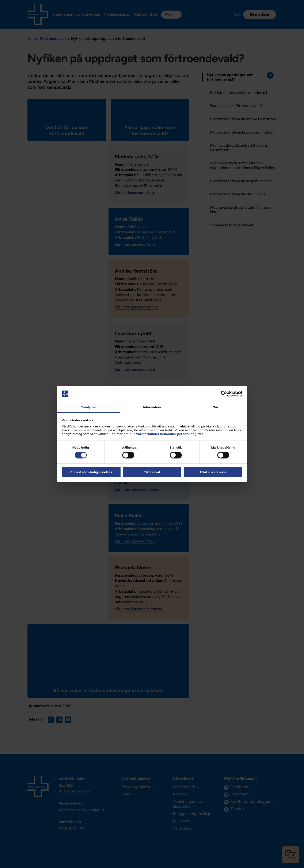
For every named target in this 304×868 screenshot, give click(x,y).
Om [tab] (215, 407)
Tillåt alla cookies (213, 472)
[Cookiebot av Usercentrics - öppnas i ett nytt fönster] (224, 394)
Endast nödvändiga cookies (91, 472)
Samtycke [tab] (89, 407)
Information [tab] (152, 407)
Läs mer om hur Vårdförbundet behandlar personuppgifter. (157, 434)
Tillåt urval (152, 472)
